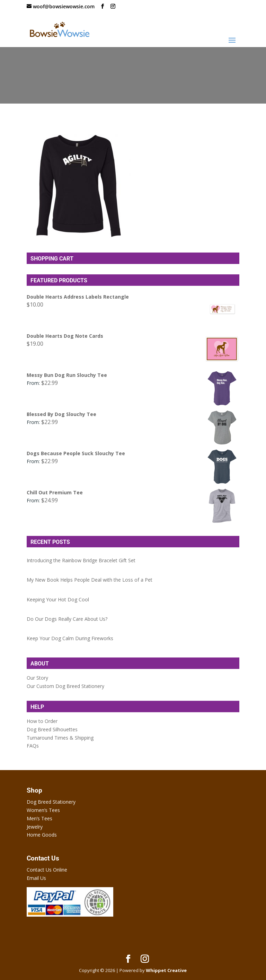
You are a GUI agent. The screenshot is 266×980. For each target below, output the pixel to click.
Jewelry (35, 827)
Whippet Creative (166, 970)
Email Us (36, 878)
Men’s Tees (39, 818)
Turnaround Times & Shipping (60, 738)
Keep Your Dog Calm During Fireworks (70, 638)
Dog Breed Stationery (51, 802)
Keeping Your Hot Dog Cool (58, 599)
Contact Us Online (47, 870)
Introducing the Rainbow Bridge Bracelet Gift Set (81, 560)
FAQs (33, 746)
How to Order (42, 721)
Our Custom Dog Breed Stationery (65, 686)
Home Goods (42, 835)
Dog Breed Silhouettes (52, 729)
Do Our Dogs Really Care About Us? (67, 619)
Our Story (37, 678)
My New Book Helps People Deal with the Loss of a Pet (90, 580)
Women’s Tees (43, 810)
